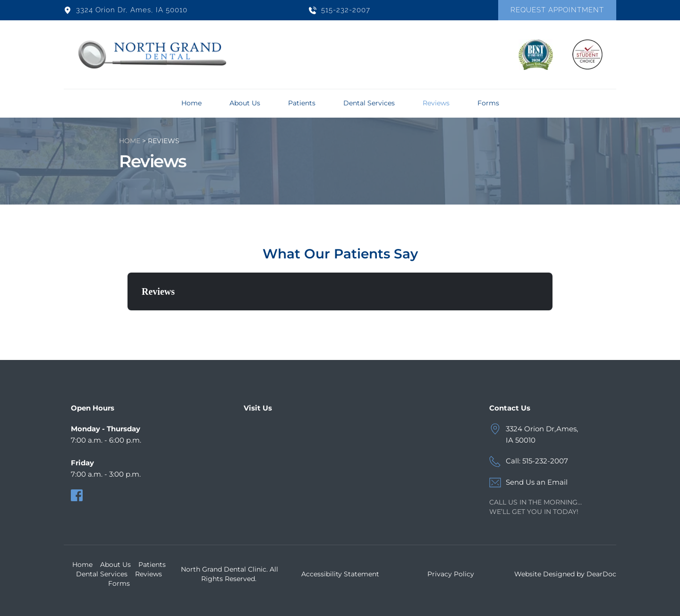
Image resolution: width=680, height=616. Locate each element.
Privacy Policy (451, 574)
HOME (130, 141)
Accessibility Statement (340, 574)
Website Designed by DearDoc (565, 574)
